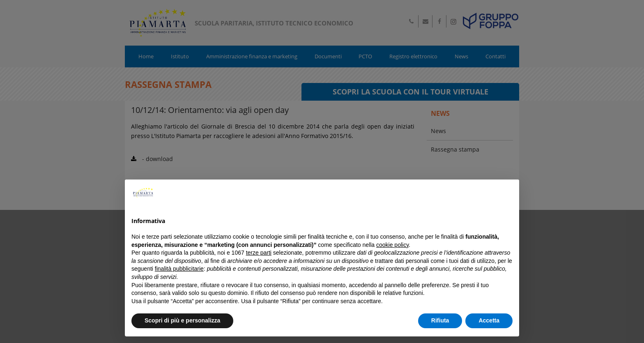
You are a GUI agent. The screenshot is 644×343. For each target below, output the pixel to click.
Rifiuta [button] (440, 320)
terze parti (259, 253)
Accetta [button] (489, 320)
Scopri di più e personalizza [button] (182, 320)
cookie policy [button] (392, 245)
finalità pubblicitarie (179, 269)
